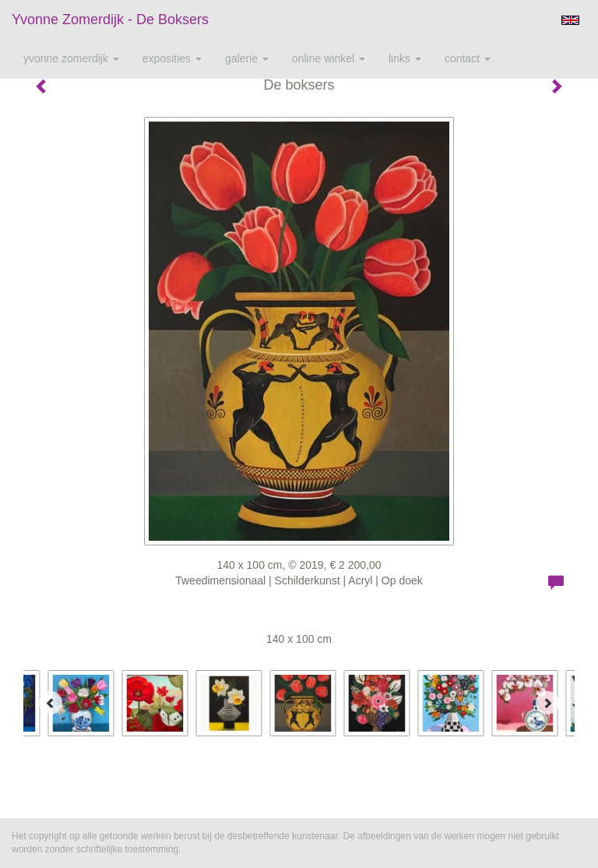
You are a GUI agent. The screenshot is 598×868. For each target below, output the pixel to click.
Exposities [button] (172, 58)
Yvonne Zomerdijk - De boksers (110, 19)
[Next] (547, 703)
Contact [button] (468, 58)
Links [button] (405, 58)
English (570, 20)
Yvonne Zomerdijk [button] (71, 58)
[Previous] (51, 703)
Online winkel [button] (329, 58)
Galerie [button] (247, 58)
